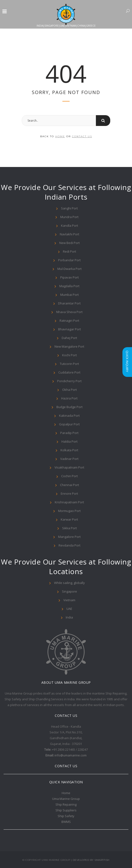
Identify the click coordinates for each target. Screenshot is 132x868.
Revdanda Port (69, 545)
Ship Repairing (66, 804)
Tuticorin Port (69, 364)
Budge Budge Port (69, 407)
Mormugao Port (69, 511)
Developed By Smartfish (91, 860)
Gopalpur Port (69, 424)
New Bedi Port (69, 243)
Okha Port (69, 390)
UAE (69, 609)
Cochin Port (69, 476)
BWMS (66, 822)
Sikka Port (69, 528)
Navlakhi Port (69, 234)
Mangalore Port (69, 537)
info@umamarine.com (71, 755)
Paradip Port (69, 433)
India (69, 617)
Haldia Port (69, 441)
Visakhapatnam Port (69, 467)
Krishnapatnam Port (69, 502)
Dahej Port (69, 338)
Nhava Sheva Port (69, 312)
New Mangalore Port (69, 346)
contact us (82, 136)
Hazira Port (69, 398)
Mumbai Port (69, 295)
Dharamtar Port (69, 303)
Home (66, 793)
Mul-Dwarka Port (69, 269)
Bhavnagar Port (69, 329)
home (60, 136)
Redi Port (69, 251)
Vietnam (69, 600)
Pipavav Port (69, 277)
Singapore (69, 591)
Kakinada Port (69, 416)
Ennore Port (69, 493)
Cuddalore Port (69, 372)
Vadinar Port (69, 459)
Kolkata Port (69, 450)
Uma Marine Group (66, 799)
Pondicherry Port (69, 381)
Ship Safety (66, 816)
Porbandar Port (69, 260)
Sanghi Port (69, 208)
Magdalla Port (69, 286)
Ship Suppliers (66, 810)
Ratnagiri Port (69, 321)
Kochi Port (69, 355)
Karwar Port (69, 519)
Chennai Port (69, 485)
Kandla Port (69, 226)
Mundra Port (69, 217)
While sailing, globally (69, 583)
